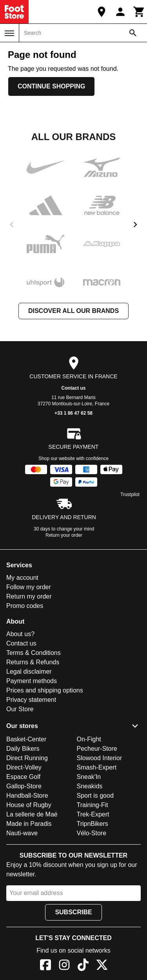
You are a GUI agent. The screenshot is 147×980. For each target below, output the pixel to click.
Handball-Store (27, 796)
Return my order (29, 596)
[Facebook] (45, 966)
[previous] (12, 225)
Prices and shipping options (45, 690)
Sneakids (90, 786)
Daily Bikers (23, 749)
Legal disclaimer (29, 672)
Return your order (64, 535)
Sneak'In (89, 777)
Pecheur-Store (97, 749)
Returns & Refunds (33, 662)
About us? (20, 634)
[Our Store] (102, 12)
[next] (135, 225)
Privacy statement (31, 700)
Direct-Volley (24, 767)
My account (22, 578)
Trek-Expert (93, 814)
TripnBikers (93, 824)
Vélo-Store (92, 833)
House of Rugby (29, 805)
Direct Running (27, 758)
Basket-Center (26, 739)
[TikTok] (83, 966)
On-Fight (89, 739)
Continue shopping (51, 86)
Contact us (73, 388)
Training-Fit (93, 805)
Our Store (20, 709)
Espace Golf (23, 777)
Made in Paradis (29, 824)
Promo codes (25, 606)
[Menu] (9, 33)
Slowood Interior (100, 758)
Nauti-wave (22, 833)
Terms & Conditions (34, 653)
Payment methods (32, 681)
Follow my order (29, 587)
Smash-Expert (97, 767)
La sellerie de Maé (32, 814)
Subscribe (73, 912)
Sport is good (95, 796)
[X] (102, 966)
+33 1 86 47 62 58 (73, 413)
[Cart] (139, 12)
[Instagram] (64, 966)
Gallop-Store (24, 786)
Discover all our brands (73, 311)
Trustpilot (130, 494)
